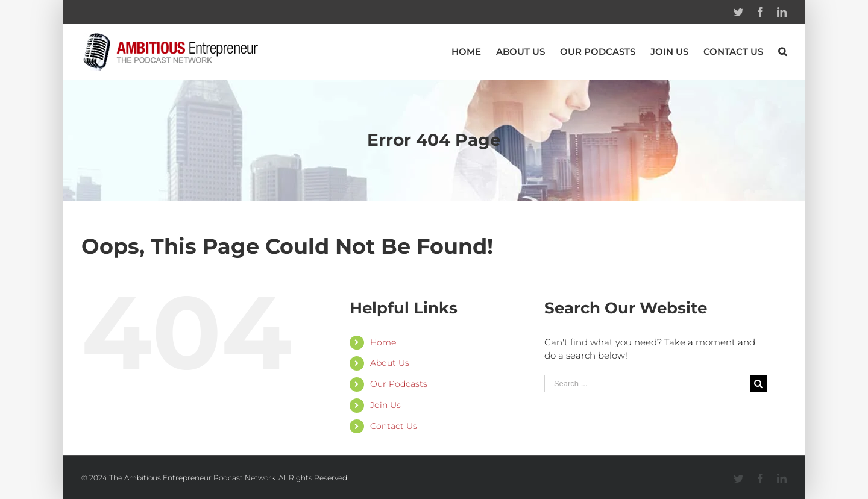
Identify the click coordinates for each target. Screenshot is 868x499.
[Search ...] (647, 384)
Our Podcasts (399, 384)
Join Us (385, 405)
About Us (390, 363)
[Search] (782, 52)
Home (383, 342)
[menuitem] (474, 52)
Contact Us (394, 426)
